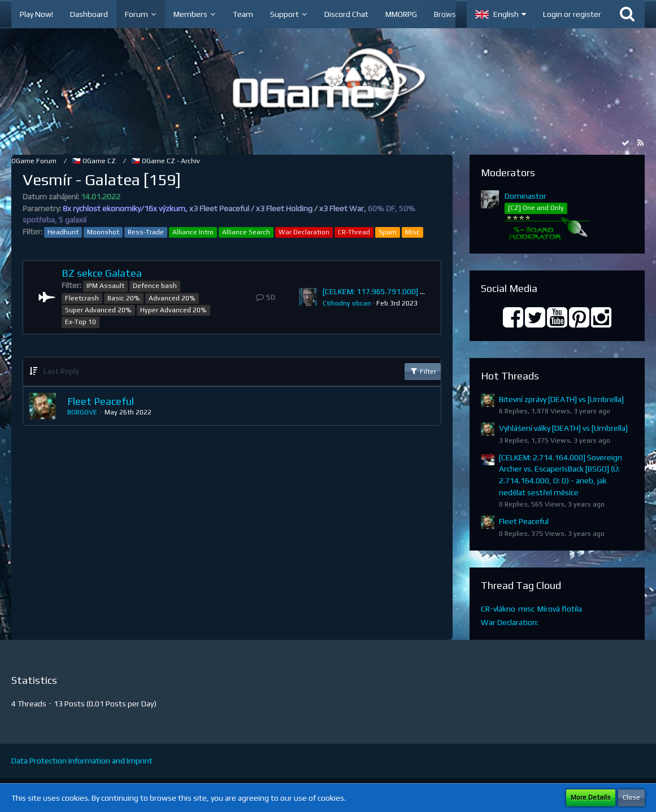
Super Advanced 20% (98, 310)
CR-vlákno (498, 609)
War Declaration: (510, 622)
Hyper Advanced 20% (173, 310)
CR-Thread (354, 232)
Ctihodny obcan (347, 303)
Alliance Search (246, 232)
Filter (423, 371)
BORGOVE (82, 412)
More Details (591, 797)
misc (526, 609)
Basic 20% (124, 298)
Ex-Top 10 (81, 322)
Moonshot (103, 232)
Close (631, 797)
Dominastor (525, 196)
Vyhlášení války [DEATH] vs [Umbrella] (563, 428)
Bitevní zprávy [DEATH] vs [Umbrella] (561, 399)
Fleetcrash (82, 298)
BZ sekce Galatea (102, 273)
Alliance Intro (193, 232)
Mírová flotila (560, 609)
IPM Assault (105, 286)
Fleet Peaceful (101, 401)
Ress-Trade (146, 232)
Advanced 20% (172, 298)
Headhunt (63, 232)
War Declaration (304, 232)
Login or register (572, 14)
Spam (388, 232)
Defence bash (155, 286)
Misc (412, 232)
